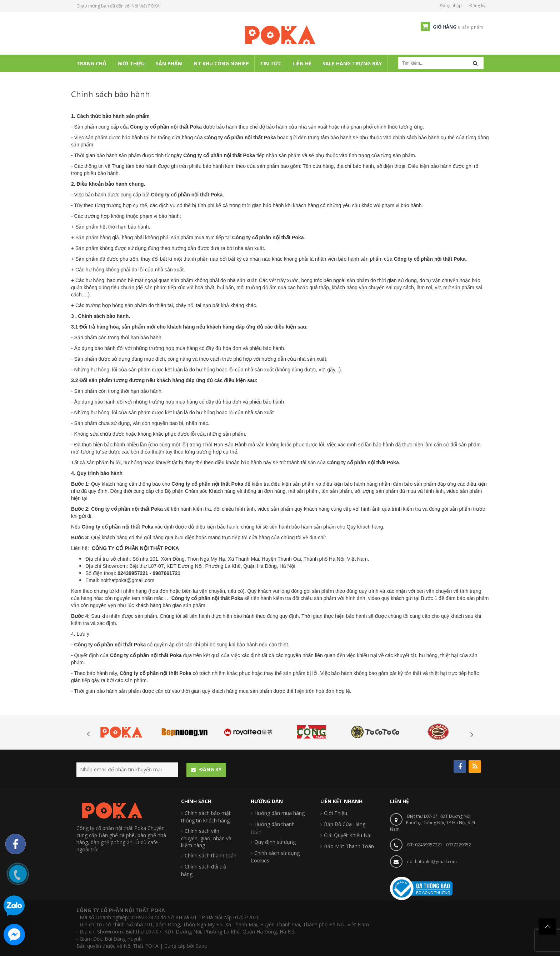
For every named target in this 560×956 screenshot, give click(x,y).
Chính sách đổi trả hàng (204, 870)
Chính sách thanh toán (211, 855)
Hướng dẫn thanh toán (273, 828)
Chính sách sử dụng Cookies (275, 857)
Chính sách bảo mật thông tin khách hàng (206, 817)
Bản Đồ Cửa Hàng (345, 824)
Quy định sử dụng (275, 842)
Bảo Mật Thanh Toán (349, 846)
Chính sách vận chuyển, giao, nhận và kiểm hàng (206, 838)
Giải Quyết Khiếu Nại (348, 835)
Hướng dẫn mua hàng (279, 813)
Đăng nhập (451, 6)
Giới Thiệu (336, 813)
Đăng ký (477, 6)
